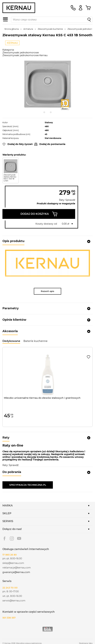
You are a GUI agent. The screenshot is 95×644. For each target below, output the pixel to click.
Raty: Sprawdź (67, 200)
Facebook (4, 538)
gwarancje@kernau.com (16, 572)
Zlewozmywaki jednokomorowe (21, 53)
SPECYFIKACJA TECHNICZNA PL (28, 485)
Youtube (19, 538)
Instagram (12, 538)
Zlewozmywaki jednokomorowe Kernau (25, 55)
